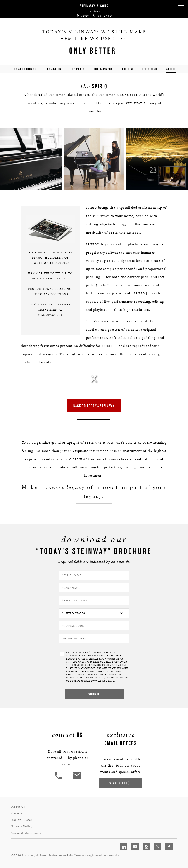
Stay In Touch (121, 783)
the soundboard (24, 69)
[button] (181, 6)
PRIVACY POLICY (101, 665)
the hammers (103, 69)
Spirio (171, 69)
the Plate (77, 69)
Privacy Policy (22, 826)
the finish (150, 69)
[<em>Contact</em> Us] (77, 779)
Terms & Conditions (26, 833)
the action (53, 69)
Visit (83, 16)
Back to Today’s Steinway (94, 406)
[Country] (94, 613)
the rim (127, 69)
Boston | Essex (22, 820)
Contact (102, 16)
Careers (17, 813)
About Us (18, 807)
